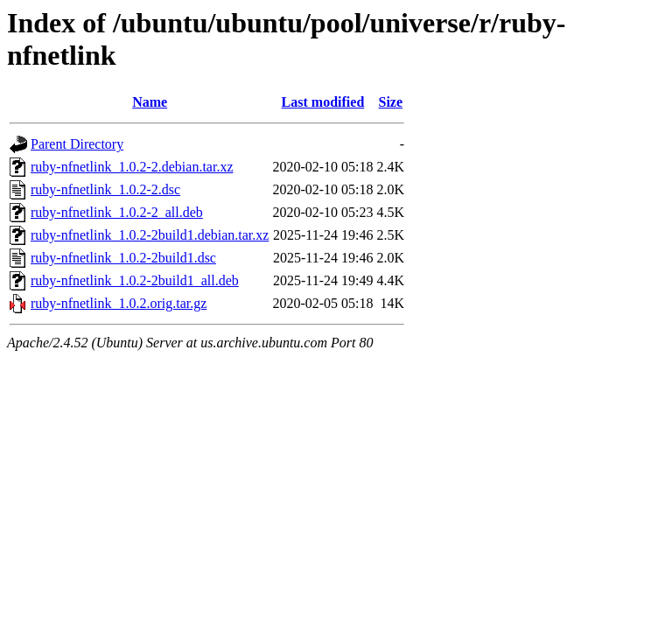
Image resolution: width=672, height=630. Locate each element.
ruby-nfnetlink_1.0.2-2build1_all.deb (135, 280)
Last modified (323, 102)
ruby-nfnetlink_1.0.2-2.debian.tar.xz (132, 167)
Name (150, 102)
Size (391, 102)
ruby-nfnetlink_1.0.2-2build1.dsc (123, 258)
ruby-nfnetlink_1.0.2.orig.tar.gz (119, 303)
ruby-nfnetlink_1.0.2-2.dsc (105, 189)
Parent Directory (77, 144)
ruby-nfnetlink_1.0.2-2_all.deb (117, 212)
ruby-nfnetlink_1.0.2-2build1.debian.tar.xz (150, 235)
